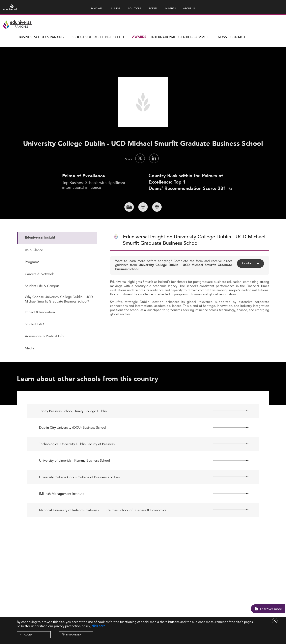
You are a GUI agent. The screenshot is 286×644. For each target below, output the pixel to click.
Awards (139, 37)
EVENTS (153, 8)
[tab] (57, 254)
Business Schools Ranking (41, 37)
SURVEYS (115, 8)
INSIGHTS (170, 8)
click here (98, 626)
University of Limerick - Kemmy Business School (74, 477)
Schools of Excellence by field (99, 37)
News (222, 37)
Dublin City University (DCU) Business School (73, 444)
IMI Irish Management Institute (62, 510)
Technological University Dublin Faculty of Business (77, 460)
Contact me (250, 280)
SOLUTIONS (135, 8)
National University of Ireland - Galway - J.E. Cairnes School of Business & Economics (103, 526)
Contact (238, 37)
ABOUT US (189, 8)
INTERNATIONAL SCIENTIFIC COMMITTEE (182, 37)
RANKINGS (97, 8)
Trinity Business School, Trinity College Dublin (73, 427)
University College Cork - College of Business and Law (80, 493)
